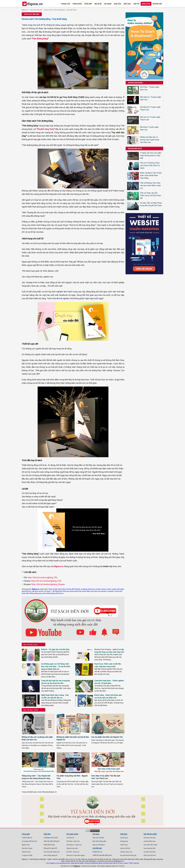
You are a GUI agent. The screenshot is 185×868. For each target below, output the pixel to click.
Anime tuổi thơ (125, 848)
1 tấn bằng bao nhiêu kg (60, 591)
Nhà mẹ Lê (70, 855)
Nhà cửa (118, 4)
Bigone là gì (26, 845)
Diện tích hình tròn (150, 855)
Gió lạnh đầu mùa (149, 841)
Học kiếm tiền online (150, 845)
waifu (109, 589)
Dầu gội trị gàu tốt (50, 848)
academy (84, 589)
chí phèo (47, 591)
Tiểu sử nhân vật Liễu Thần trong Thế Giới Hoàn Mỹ (151, 195)
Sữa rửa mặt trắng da (52, 841)
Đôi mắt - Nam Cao (73, 852)
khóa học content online (97, 589)
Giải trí (136, 4)
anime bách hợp (75, 591)
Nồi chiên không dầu (99, 841)
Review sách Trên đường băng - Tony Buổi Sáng (60, 10)
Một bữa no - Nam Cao (74, 845)
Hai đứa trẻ (70, 838)
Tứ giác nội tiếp (27, 855)
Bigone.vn (25, 10)
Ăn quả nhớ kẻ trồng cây (128, 855)
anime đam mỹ (87, 591)
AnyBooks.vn (97, 852)
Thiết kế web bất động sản (102, 855)
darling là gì (26, 591)
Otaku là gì (124, 845)
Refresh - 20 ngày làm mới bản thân (55, 649)
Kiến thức (146, 4)
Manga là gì (124, 841)
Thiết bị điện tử (27, 838)
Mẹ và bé (98, 4)
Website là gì (26, 852)
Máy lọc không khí (99, 845)
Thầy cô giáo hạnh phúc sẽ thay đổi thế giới (64, 589)
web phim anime (37, 591)
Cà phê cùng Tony (46, 129)
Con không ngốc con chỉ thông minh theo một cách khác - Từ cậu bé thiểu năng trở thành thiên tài (56, 666)
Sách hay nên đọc (36, 10)
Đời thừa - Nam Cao (73, 841)
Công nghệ (77, 4)
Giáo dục (127, 4)
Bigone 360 (157, 4)
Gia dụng (108, 4)
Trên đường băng (40, 39)
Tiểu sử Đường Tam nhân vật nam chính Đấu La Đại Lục (150, 185)
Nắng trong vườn (72, 848)
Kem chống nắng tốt (50, 855)
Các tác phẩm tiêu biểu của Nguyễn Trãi (107, 737)
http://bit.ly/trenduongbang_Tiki (42, 577)
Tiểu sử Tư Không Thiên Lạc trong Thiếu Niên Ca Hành (150, 165)
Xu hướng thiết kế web (29, 841)
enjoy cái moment (100, 591)
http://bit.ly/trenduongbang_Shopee (48, 584)
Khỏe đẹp (88, 4)
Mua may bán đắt (149, 848)
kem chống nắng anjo (34, 593)
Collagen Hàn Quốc (51, 838)
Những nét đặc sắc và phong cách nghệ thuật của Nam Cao (150, 140)
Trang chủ (66, 4)
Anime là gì (124, 838)
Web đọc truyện (27, 848)
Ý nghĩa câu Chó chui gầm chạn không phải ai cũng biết (151, 155)
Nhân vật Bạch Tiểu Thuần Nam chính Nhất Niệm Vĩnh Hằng (151, 175)
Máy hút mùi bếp (98, 838)
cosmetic (111, 591)
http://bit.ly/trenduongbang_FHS (46, 581)
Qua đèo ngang (80, 855)
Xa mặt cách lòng (149, 852)
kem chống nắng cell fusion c (53, 593)
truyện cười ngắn (118, 589)
